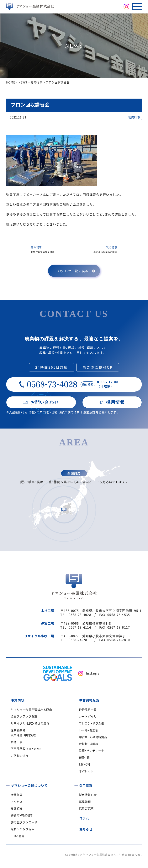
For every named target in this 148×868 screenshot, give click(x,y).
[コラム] (76, 817)
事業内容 (18, 700)
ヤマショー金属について (29, 785)
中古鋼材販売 (89, 700)
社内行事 (134, 117)
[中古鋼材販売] (76, 699)
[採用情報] (76, 784)
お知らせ (86, 829)
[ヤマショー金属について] (8, 784)
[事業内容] (8, 699)
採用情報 (86, 785)
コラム (84, 818)
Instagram (94, 673)
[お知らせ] (76, 828)
